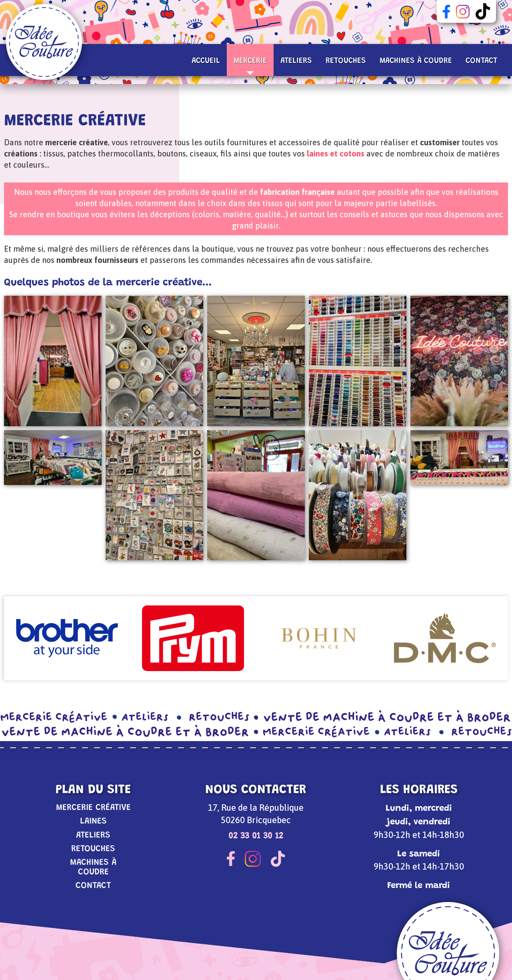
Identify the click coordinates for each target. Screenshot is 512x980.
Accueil (206, 61)
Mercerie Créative (93, 808)
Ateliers (296, 61)
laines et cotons (336, 153)
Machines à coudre (416, 61)
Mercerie (250, 66)
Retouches (346, 61)
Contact (481, 61)
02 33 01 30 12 (256, 836)
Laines (93, 821)
